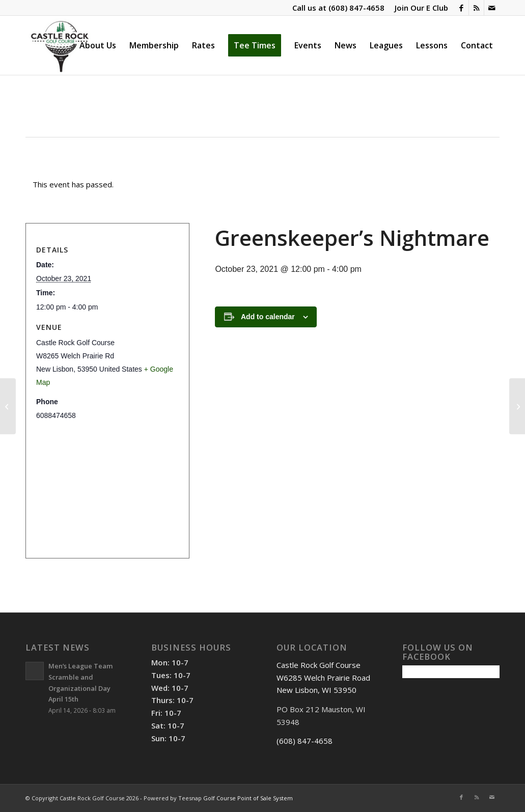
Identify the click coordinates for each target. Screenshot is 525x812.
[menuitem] (419, 8)
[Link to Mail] (492, 8)
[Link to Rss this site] (476, 8)
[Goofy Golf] (8, 406)
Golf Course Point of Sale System (248, 798)
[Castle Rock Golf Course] (60, 45)
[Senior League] (517, 406)
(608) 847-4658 (356, 8)
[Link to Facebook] (461, 8)
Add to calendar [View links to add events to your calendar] (268, 317)
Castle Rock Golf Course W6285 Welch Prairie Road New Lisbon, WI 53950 (323, 678)
